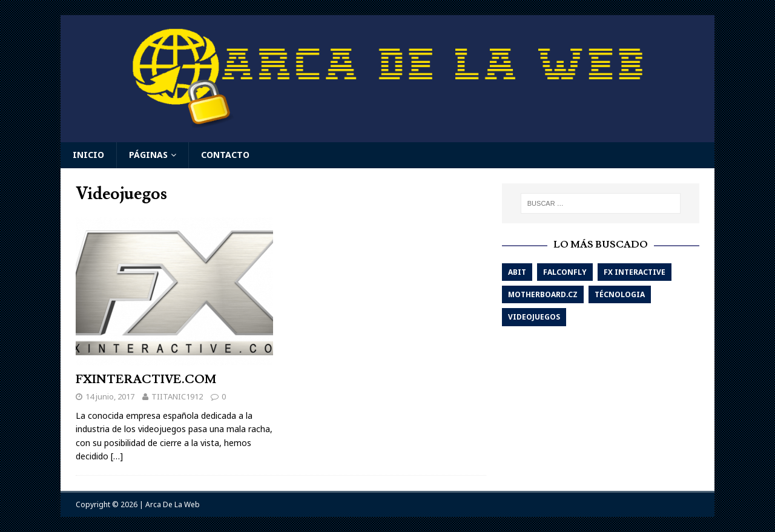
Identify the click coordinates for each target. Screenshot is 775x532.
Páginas (148, 155)
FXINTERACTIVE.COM (146, 379)
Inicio (88, 155)
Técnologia (620, 294)
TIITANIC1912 (177, 396)
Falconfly (565, 272)
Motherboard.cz (543, 294)
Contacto (225, 155)
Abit (517, 272)
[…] (117, 456)
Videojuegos (534, 317)
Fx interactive (635, 272)
